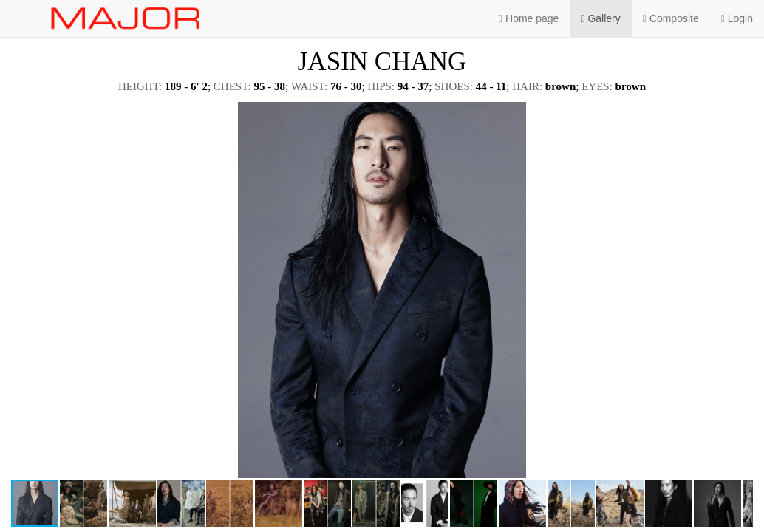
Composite (671, 18)
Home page (529, 18)
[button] (740, 115)
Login (737, 18)
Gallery (600, 18)
